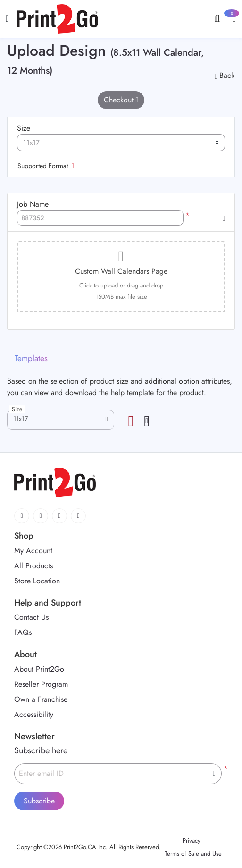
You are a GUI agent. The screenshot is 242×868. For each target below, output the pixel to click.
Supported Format (46, 166)
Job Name (33, 204)
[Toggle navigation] (7, 19)
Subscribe (39, 801)
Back (225, 75)
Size (24, 128)
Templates (31, 358)
